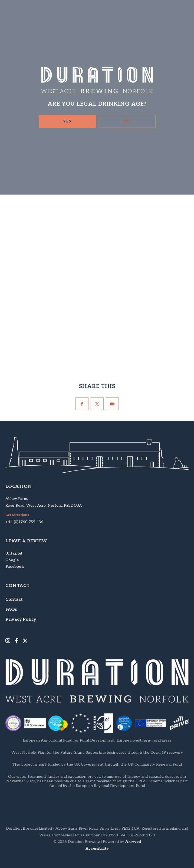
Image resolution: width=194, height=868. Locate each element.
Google (12, 560)
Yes (67, 121)
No (127, 121)
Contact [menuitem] (14, 600)
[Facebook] (82, 404)
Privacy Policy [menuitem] (21, 620)
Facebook (15, 567)
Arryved (133, 842)
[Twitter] (97, 404)
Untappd (14, 553)
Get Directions (17, 515)
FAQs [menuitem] (11, 610)
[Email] (112, 404)
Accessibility (97, 848)
